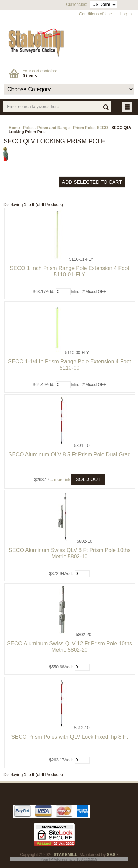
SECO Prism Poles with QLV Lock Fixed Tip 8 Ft (69, 737)
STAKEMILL (66, 855)
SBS (111, 855)
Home (14, 128)
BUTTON (128, 107)
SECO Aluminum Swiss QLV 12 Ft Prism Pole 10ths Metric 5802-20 (70, 647)
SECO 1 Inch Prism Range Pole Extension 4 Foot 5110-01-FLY (69, 271)
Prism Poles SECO (90, 128)
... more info (60, 480)
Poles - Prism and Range (46, 128)
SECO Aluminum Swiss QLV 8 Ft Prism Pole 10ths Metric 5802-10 (70, 553)
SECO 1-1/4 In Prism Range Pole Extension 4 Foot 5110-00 (70, 365)
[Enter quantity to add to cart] (63, 292)
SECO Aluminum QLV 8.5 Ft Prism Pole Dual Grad (70, 454)
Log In (126, 14)
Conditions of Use (96, 14)
